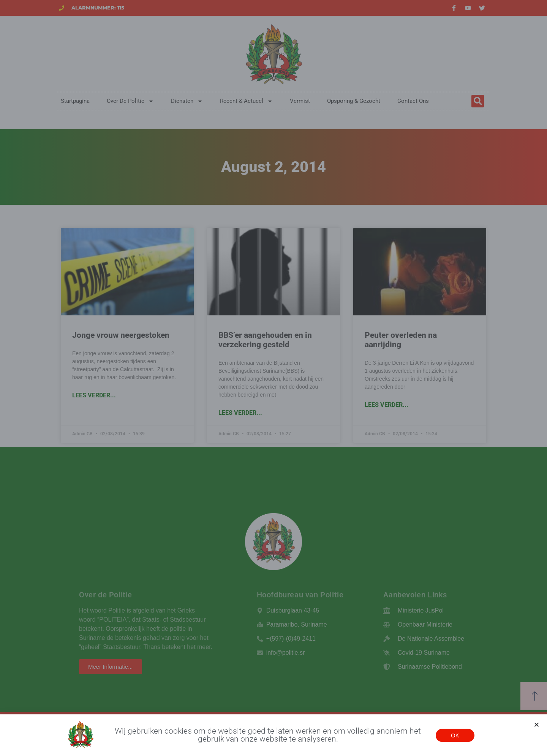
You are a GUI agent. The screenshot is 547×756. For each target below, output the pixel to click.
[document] (273, 378)
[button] (537, 726)
